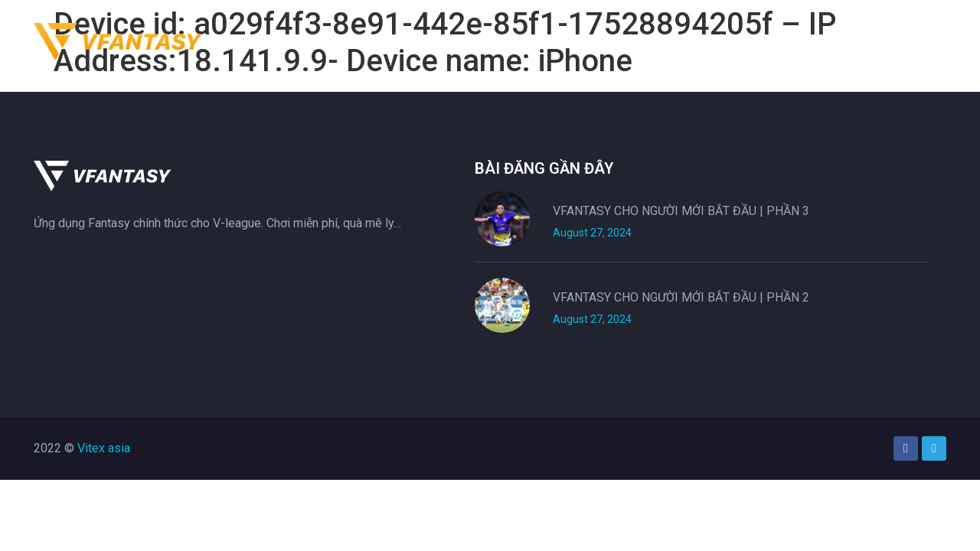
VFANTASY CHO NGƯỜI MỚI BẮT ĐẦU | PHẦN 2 (681, 297)
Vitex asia (104, 448)
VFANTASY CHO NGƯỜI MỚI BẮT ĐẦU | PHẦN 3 (681, 211)
